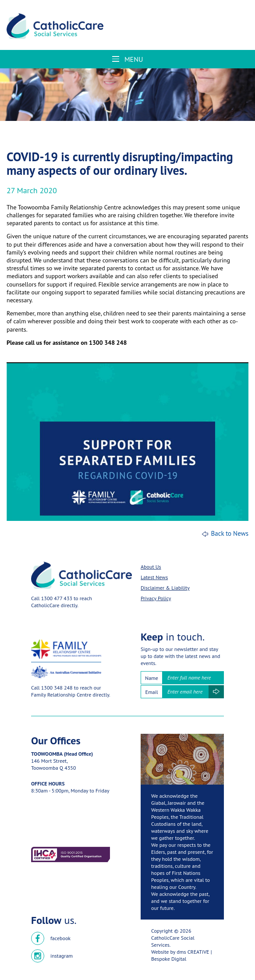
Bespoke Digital (169, 959)
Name (152, 678)
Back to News (230, 533)
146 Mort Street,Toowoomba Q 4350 (53, 764)
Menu (128, 59)
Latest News (154, 577)
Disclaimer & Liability (165, 588)
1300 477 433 (57, 598)
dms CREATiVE (193, 952)
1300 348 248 (57, 688)
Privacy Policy (156, 598)
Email (152, 692)
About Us (151, 567)
